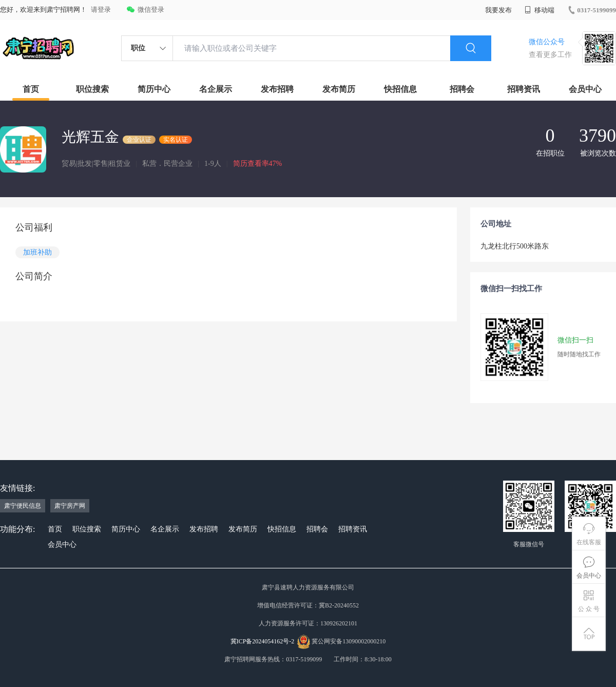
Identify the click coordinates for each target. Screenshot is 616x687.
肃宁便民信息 (23, 506)
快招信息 (400, 89)
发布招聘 (277, 89)
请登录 (101, 9)
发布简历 (339, 89)
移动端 (540, 10)
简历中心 (154, 89)
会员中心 (585, 89)
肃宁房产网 (70, 506)
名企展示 (216, 89)
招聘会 (462, 89)
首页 (31, 89)
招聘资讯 (524, 89)
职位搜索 (92, 89)
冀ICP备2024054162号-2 (263, 641)
